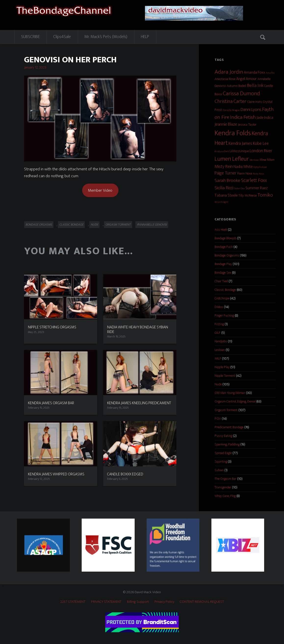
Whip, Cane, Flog (225, 496)
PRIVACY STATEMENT (106, 602)
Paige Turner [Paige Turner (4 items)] (226, 173)
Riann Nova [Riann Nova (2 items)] (245, 173)
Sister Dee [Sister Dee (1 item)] (239, 188)
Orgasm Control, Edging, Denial (235, 401)
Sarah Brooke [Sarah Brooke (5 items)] (227, 180)
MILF (218, 358)
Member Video (100, 190)
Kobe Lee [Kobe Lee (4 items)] (261, 144)
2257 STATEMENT (73, 602)
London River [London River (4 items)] (261, 151)
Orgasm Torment (118, 225)
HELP (145, 37)
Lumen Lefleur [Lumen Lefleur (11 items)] (232, 159)
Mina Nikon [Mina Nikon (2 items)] (267, 160)
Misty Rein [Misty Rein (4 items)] (224, 167)
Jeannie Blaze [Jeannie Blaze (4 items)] (226, 124)
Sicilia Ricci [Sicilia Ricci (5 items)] (224, 188)
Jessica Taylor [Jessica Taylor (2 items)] (247, 125)
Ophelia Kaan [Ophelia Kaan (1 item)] (260, 167)
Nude (94, 225)
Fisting (219, 324)
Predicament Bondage (229, 427)
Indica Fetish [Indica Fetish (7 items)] (243, 117)
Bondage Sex (223, 273)
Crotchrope (222, 298)
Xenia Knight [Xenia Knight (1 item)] (221, 202)
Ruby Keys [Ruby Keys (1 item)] (258, 174)
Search (263, 37)
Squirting (221, 462)
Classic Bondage (71, 225)
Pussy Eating (223, 436)
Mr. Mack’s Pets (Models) (106, 37)
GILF (218, 333)
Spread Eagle (223, 453)
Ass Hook (221, 230)
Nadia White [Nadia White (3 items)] (243, 167)
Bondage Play (223, 264)
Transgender (223, 487)
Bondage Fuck (224, 247)
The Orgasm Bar (226, 479)
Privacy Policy (164, 602)
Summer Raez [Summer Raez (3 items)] (257, 188)
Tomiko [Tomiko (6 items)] (265, 195)
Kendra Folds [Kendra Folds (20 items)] (233, 133)
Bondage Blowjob (226, 238)
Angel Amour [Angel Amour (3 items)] (246, 79)
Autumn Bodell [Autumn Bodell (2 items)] (236, 86)
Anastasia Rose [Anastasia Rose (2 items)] (225, 79)
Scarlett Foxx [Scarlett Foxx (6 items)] (254, 180)
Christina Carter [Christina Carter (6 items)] (231, 101)
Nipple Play (222, 367)
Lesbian (220, 350)
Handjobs (221, 341)
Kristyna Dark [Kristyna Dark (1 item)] (222, 151)
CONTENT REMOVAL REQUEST (202, 602)
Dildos (219, 307)
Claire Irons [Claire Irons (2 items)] (255, 102)
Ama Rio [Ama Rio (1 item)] (270, 73)
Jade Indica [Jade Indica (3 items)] (265, 118)
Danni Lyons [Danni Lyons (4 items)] (251, 110)
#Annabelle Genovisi (152, 225)
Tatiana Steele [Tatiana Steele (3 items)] (226, 195)
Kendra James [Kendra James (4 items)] (240, 144)
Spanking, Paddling (227, 444)
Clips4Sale (62, 37)
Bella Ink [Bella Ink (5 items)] (255, 85)
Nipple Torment (225, 376)
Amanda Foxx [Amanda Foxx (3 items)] (254, 73)
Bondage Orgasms (39, 225)
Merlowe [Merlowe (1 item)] (254, 160)
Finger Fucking (224, 315)
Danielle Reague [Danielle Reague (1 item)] (231, 110)
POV (218, 419)
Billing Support (138, 602)
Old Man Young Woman (230, 393)
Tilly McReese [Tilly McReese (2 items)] (248, 195)
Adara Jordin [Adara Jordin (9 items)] (229, 72)
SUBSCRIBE (30, 37)
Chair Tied (221, 281)
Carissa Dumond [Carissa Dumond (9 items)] (241, 93)
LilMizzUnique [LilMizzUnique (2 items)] (239, 151)
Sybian (219, 470)
